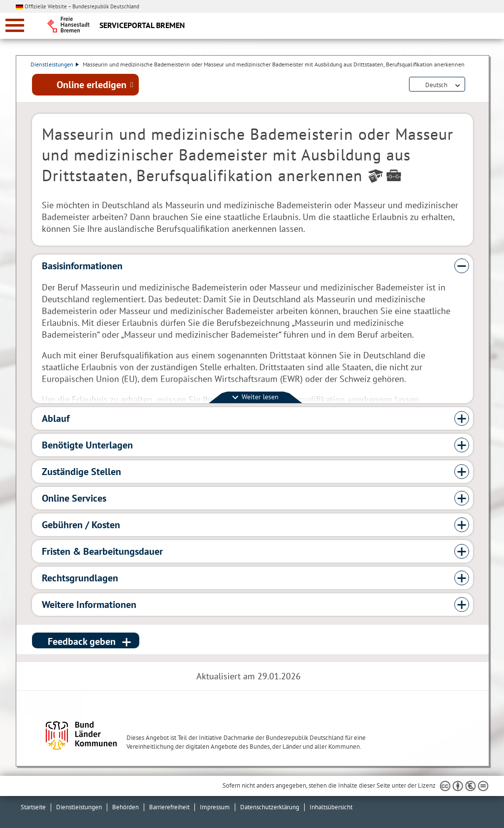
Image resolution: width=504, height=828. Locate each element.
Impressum (215, 807)
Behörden (126, 807)
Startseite (33, 807)
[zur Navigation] (15, 25)
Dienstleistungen (56, 64)
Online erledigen (92, 85)
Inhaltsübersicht (331, 807)
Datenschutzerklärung (270, 807)
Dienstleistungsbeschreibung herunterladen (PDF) (471, 86)
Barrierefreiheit (169, 807)
